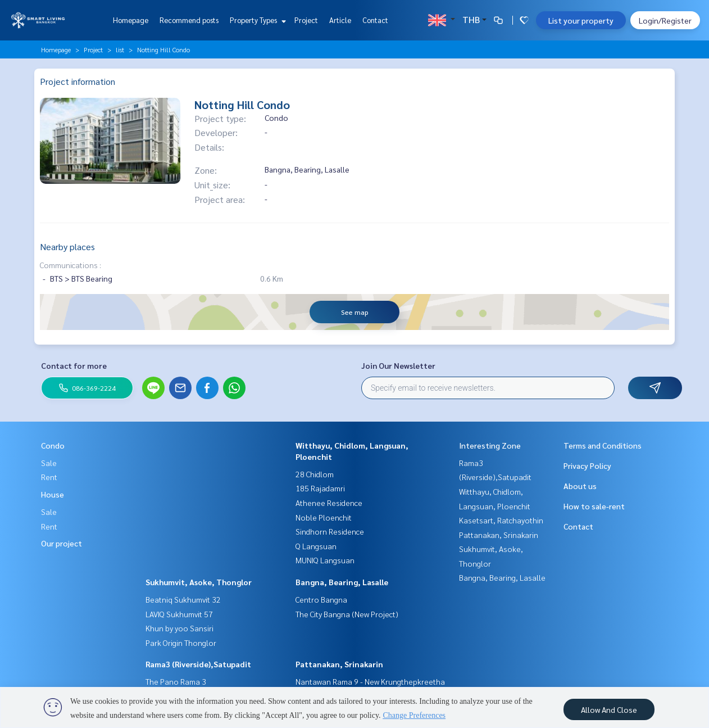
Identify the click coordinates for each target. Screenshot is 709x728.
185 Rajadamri (320, 488)
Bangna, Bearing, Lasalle (342, 582)
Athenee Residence (329, 503)
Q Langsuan (316, 546)
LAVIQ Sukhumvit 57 (179, 614)
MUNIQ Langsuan (325, 560)
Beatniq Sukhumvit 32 (183, 599)
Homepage (131, 20)
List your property (581, 20)
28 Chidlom (315, 474)
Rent (49, 477)
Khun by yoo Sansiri (179, 628)
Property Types (256, 20)
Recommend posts (189, 20)
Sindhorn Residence (330, 531)
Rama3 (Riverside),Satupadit (198, 664)
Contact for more (74, 365)
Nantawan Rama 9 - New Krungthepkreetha (370, 681)
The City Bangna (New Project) (347, 614)
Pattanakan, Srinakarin (339, 664)
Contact (375, 20)
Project (306, 20)
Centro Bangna (321, 599)
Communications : (71, 265)
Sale (49, 463)
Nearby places (67, 247)
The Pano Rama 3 (176, 681)
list (120, 49)
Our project (62, 543)
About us (580, 486)
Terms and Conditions (603, 445)
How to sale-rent (594, 506)
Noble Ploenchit (324, 517)
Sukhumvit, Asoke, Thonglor (199, 582)
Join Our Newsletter (398, 365)
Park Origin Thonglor (181, 643)
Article (340, 20)
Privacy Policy (587, 465)
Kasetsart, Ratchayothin (501, 520)
